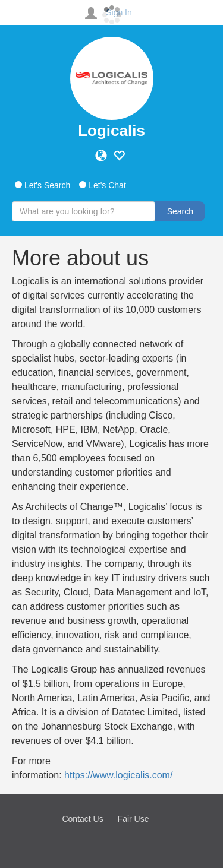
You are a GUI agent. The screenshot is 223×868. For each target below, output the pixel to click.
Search (180, 211)
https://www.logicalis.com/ (118, 775)
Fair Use (134, 819)
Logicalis (111, 131)
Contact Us (82, 819)
